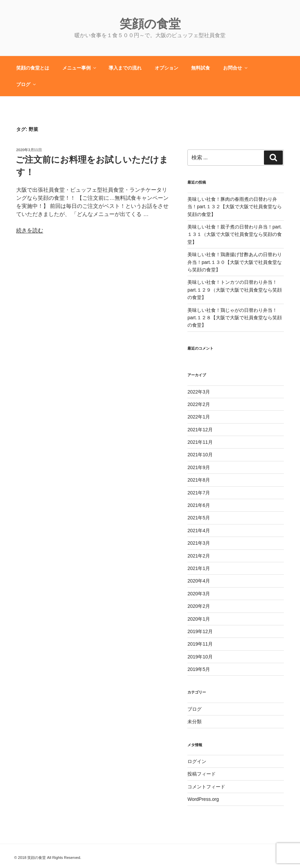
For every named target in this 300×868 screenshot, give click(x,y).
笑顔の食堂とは (33, 68)
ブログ (26, 84)
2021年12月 (200, 430)
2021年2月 (199, 556)
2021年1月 (199, 568)
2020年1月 (199, 619)
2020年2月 (199, 606)
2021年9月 (199, 467)
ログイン (197, 761)
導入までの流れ (125, 68)
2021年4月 (199, 531)
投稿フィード (202, 774)
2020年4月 (199, 581)
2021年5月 (199, 518)
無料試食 (201, 68)
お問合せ (236, 68)
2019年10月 (200, 657)
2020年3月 (199, 594)
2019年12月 (200, 631)
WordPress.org (203, 799)
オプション (167, 68)
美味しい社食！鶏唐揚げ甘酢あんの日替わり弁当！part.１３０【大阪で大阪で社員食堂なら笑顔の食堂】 (235, 262)
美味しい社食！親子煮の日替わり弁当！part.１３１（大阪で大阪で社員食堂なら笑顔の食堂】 (235, 234)
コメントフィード (206, 787)
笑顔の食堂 (150, 24)
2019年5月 (199, 669)
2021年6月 (199, 505)
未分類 (194, 722)
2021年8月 (199, 480)
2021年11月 (200, 442)
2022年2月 (199, 404)
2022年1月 (199, 417)
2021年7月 (199, 493)
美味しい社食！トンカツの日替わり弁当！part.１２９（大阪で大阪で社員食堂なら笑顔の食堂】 (235, 290)
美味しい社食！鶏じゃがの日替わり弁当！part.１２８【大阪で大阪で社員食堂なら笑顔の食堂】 (235, 318)
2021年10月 (200, 455)
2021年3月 (199, 543)
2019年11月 (200, 644)
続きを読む (30, 230)
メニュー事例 (80, 68)
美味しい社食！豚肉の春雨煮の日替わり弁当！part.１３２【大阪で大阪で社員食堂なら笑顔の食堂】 (235, 207)
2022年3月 (199, 392)
